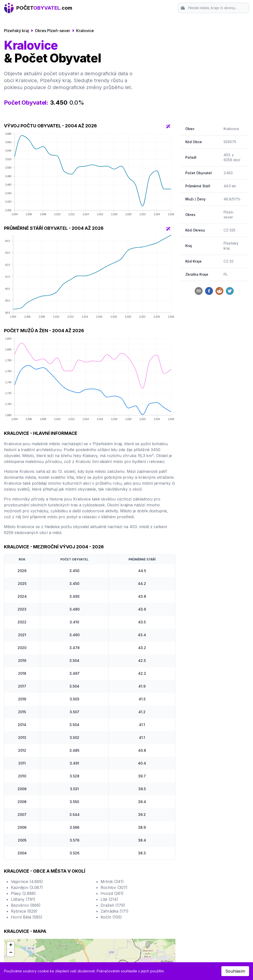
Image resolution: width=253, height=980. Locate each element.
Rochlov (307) (114, 887)
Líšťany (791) (23, 899)
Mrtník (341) (112, 882)
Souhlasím (235, 971)
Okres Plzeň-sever (53, 31)
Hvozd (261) (112, 893)
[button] (11, 945)
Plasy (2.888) (23, 893)
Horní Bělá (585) (27, 917)
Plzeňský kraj (16, 31)
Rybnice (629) (24, 911)
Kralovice (85, 31)
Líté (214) (109, 899)
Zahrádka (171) (115, 911)
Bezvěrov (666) (26, 905)
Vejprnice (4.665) (27, 882)
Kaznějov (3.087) (27, 887)
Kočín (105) (111, 917)
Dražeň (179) (113, 905)
